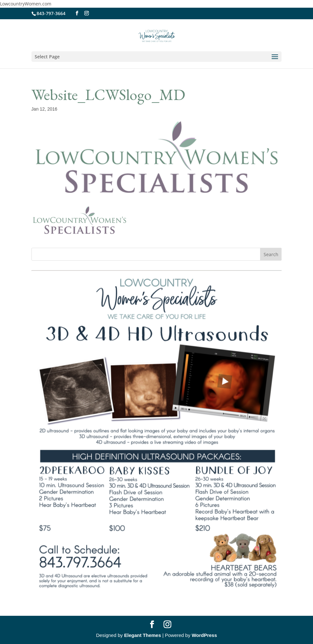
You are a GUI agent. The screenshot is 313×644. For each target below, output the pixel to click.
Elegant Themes (143, 635)
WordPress (204, 635)
